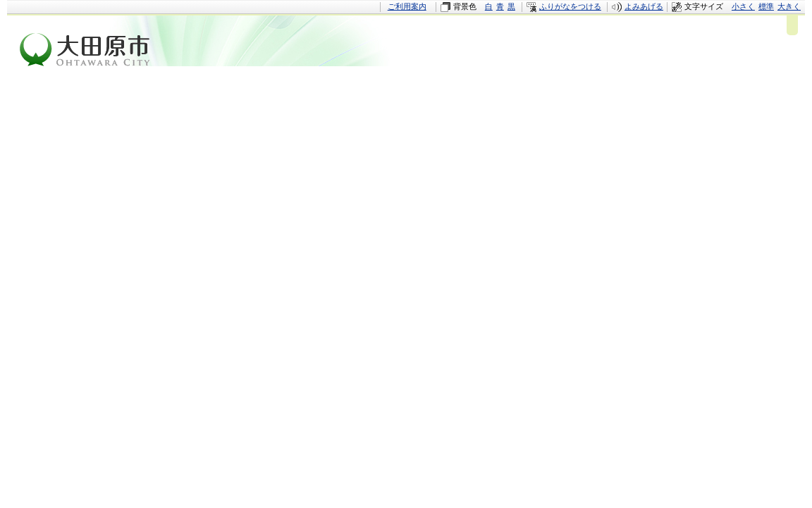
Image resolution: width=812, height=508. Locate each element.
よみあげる (644, 6)
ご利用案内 (407, 6)
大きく (789, 6)
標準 (766, 6)
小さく (743, 6)
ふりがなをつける (570, 6)
